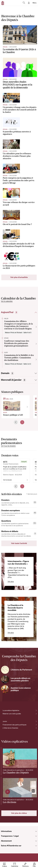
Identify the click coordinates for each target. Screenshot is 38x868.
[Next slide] (22, 422)
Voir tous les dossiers (8, 446)
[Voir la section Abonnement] (36, 841)
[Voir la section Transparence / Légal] (36, 836)
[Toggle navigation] (35, 3)
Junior (5, 721)
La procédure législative (11, 710)
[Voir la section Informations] (36, 831)
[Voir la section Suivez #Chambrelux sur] (36, 846)
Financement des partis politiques (14, 725)
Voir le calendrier (7, 301)
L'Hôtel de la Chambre (10, 728)
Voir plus (11, 582)
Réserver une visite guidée (12, 714)
